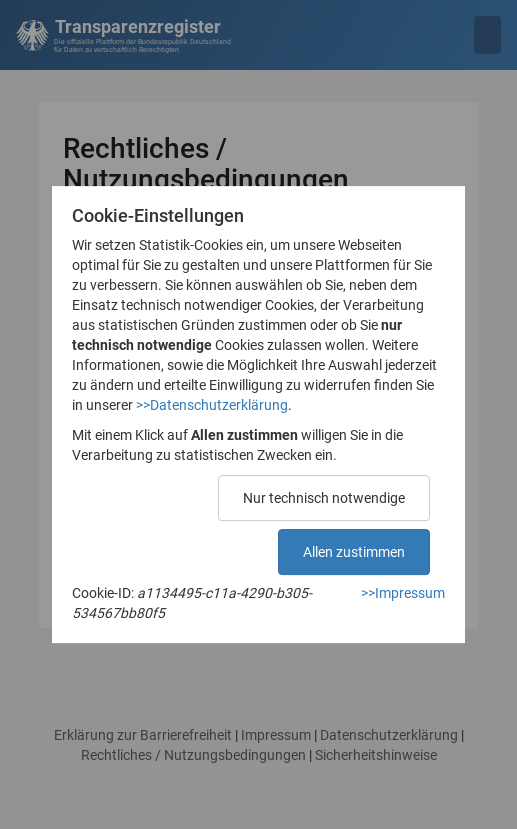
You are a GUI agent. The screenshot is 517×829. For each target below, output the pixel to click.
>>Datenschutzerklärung (212, 405)
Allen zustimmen (354, 552)
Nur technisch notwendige (324, 498)
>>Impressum (403, 593)
